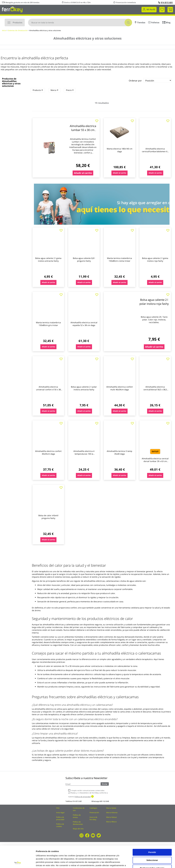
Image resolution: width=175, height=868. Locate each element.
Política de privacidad (60, 818)
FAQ (58, 808)
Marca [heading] (54, 90)
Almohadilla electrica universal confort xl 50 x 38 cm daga (48, 390)
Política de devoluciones (78, 823)
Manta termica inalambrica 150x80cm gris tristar (48, 324)
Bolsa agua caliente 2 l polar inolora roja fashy (154, 302)
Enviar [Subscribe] (105, 784)
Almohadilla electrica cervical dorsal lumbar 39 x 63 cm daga (155, 461)
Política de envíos (77, 816)
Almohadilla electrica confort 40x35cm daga (48, 452)
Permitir (152, 832)
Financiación (94, 813)
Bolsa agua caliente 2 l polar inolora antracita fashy (84, 388)
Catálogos (93, 808)
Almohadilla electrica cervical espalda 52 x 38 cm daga (84, 324)
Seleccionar (152, 840)
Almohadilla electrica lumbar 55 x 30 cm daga (83, 130)
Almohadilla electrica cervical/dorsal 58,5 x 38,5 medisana (155, 390)
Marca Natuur (112, 817)
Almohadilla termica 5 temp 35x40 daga (119, 452)
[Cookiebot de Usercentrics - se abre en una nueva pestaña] (18, 863)
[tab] (38, 90)
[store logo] (12, 9)
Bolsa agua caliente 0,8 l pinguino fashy (84, 260)
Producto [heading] (38, 90)
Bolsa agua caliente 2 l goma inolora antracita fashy (48, 260)
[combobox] (80, 23)
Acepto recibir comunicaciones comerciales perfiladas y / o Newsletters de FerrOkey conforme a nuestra (88, 793)
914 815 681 (166, 2)
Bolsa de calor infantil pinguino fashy (48, 517)
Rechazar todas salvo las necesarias (152, 849)
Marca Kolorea (112, 813)
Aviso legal (60, 813)
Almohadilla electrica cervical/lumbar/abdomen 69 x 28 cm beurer (155, 151)
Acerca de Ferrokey (93, 818)
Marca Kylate (111, 808)
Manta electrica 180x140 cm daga (120, 150)
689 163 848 (104, 801)
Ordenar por (135, 81)
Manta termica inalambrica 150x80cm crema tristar (119, 260)
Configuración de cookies (152, 863)
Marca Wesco (111, 822)
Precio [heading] (70, 90)
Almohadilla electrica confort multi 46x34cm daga (120, 388)
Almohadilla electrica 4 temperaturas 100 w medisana (84, 454)
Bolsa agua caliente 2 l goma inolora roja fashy (155, 260)
